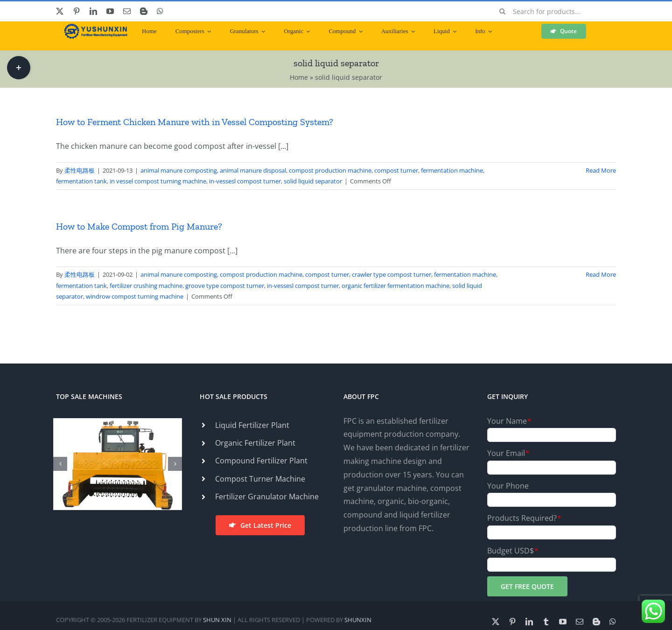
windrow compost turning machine (135, 296)
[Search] (503, 11)
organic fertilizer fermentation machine (395, 286)
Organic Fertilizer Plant (255, 443)
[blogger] (144, 11)
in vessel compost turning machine (158, 181)
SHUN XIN (217, 620)
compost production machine (330, 170)
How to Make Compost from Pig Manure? (139, 226)
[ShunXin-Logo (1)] (93, 28)
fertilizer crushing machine (146, 286)
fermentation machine (452, 170)
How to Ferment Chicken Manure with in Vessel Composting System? (195, 122)
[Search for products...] (554, 11)
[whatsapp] (160, 11)
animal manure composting (179, 170)
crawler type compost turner (392, 274)
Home (299, 77)
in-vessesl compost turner (245, 181)
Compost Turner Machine (260, 479)
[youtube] (110, 11)
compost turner (396, 170)
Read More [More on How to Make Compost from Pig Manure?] (601, 274)
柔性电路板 (80, 170)
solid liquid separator (313, 181)
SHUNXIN (358, 620)
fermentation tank (81, 181)
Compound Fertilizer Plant (261, 461)
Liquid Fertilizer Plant (252, 425)
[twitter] (60, 11)
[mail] (127, 11)
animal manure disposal (253, 170)
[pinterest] (77, 11)
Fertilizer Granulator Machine (267, 497)
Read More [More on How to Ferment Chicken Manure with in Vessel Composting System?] (601, 170)
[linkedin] (93, 11)
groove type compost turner (225, 286)
